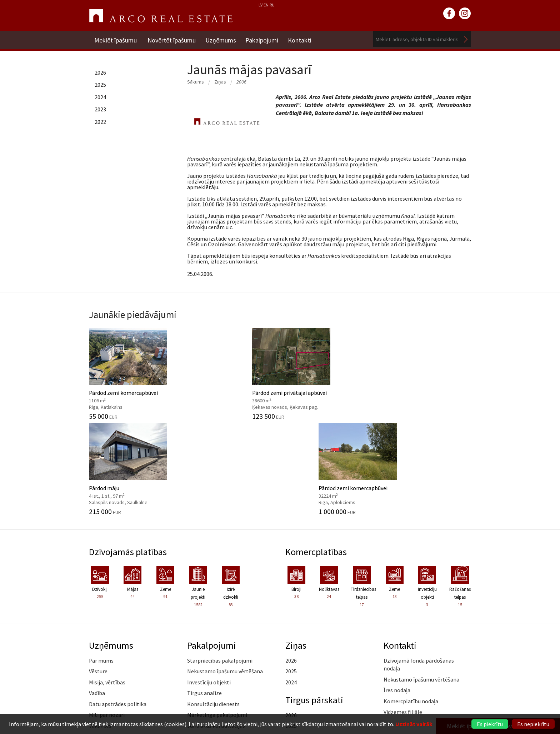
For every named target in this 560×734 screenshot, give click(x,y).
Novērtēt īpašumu (172, 39)
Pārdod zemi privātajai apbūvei (231, 372)
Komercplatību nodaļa (411, 604)
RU (272, 5)
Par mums (101, 563)
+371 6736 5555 (265, 703)
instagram (465, 14)
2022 (100, 122)
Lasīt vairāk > (455, 626)
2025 (100, 85)
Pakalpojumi (264, 39)
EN (266, 5)
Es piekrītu (490, 724)
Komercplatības (317, 454)
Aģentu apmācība (208, 639)
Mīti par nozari (107, 618)
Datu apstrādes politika (118, 607)
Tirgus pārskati (315, 603)
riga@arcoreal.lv (265, 712)
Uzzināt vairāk (414, 724)
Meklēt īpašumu (116, 39)
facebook (449, 14)
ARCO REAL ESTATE (161, 16)
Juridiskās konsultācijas (216, 629)
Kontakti (303, 39)
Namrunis (101, 672)
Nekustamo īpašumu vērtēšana (225, 574)
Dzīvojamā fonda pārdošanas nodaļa (419, 567)
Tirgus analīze (204, 596)
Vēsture (98, 574)
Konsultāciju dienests (213, 607)
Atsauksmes (104, 661)
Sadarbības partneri (113, 639)
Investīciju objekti (209, 585)
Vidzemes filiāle (403, 615)
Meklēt (466, 39)
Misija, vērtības (107, 585)
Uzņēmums (222, 39)
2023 (100, 109)
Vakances (100, 629)
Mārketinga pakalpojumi (217, 618)
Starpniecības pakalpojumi (220, 563)
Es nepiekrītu (533, 724)
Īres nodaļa (397, 593)
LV (261, 5)
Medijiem (100, 650)
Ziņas (220, 82)
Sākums (196, 82)
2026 (100, 72)
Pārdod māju (329, 372)
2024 (100, 97)
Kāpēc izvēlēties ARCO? (216, 650)
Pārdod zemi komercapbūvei (133, 372)
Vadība (97, 596)
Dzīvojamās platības (129, 454)
